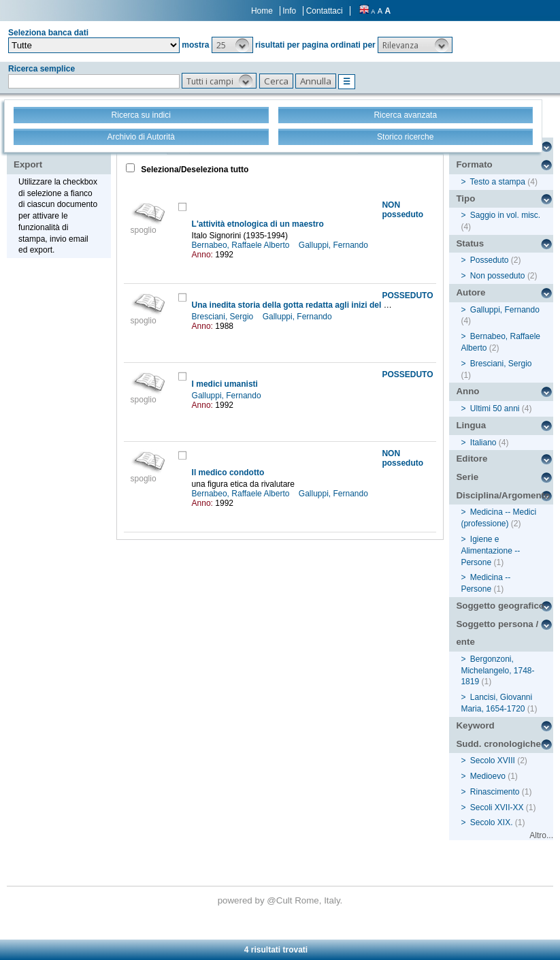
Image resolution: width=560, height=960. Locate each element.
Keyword (475, 725)
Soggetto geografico (500, 606)
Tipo (465, 198)
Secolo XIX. (492, 822)
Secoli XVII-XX (497, 807)
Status (470, 243)
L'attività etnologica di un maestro (258, 224)
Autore (471, 292)
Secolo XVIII (493, 761)
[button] (232, 45)
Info (289, 11)
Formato (474, 164)
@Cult (281, 900)
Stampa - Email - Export (57, 155)
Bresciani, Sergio (224, 317)
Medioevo (488, 776)
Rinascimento (495, 792)
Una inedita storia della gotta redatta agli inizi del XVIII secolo (311, 305)
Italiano (483, 443)
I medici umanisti (225, 384)
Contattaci (325, 11)
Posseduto (490, 260)
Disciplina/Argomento (503, 495)
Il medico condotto (228, 473)
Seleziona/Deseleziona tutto (194, 170)
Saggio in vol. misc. (505, 215)
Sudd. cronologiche (498, 744)
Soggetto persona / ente (497, 633)
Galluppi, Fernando (334, 245)
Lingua (471, 425)
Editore (472, 459)
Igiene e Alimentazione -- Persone (490, 551)
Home (262, 11)
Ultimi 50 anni (495, 409)
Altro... (541, 835)
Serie (467, 477)
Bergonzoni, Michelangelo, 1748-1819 (497, 671)
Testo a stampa (498, 182)
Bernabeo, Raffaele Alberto (242, 245)
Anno (467, 391)
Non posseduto (498, 276)
